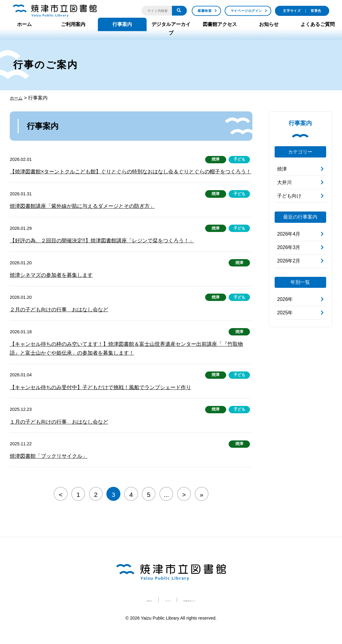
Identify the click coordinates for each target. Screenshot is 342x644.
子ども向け (289, 196)
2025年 (285, 313)
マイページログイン (246, 11)
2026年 (285, 300)
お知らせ (269, 24)
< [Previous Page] (60, 506)
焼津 (212, 160)
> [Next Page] (184, 506)
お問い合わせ (117, 612)
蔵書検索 (205, 11)
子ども (238, 160)
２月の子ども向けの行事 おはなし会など (62, 320)
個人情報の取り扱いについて (210, 612)
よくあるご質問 (318, 24)
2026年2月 (289, 261)
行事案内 (122, 24)
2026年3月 (289, 248)
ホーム (24, 24)
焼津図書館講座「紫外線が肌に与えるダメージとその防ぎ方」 (87, 216)
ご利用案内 (73, 24)
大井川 (284, 182)
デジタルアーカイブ (171, 29)
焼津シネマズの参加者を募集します (54, 285)
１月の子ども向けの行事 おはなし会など (62, 433)
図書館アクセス (220, 24)
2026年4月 (289, 234)
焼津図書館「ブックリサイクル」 (51, 468)
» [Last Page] (202, 506)
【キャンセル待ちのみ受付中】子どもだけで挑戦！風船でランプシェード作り (106, 399)
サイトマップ (156, 612)
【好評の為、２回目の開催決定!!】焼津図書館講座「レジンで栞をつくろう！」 (107, 251)
